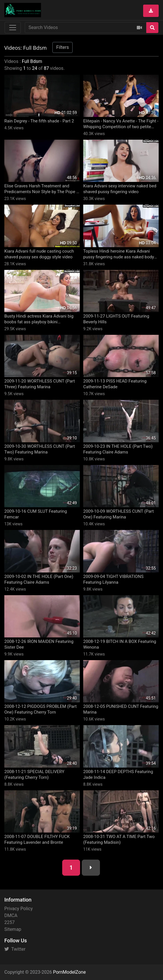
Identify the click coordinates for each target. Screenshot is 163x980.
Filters (62, 47)
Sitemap (13, 929)
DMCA (11, 915)
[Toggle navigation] (13, 28)
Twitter (15, 949)
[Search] (152, 28)
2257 (10, 922)
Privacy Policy (19, 909)
